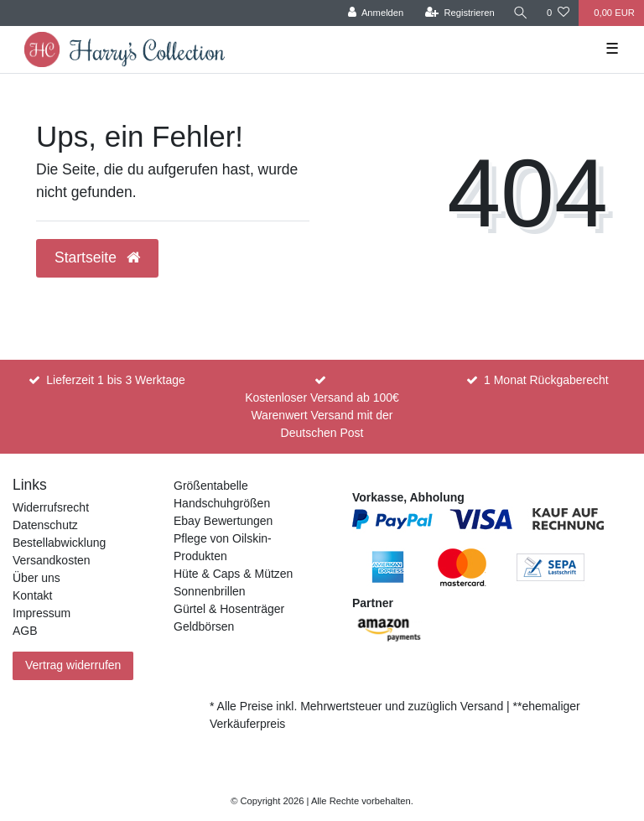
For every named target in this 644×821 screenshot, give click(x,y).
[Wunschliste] (558, 13)
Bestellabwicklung (59, 543)
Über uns (36, 578)
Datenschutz (45, 525)
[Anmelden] (376, 13)
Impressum (42, 613)
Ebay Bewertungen (223, 521)
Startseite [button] (97, 257)
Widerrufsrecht (51, 507)
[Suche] (521, 13)
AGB (25, 631)
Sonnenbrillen (210, 591)
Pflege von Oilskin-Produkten (223, 547)
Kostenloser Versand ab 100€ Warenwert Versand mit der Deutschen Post (322, 415)
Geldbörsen (204, 626)
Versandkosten (52, 560)
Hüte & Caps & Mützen (233, 574)
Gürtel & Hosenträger (229, 609)
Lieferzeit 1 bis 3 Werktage (116, 380)
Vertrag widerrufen (73, 665)
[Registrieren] (460, 13)
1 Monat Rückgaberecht (546, 380)
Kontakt (32, 595)
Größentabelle (211, 486)
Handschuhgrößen (222, 503)
